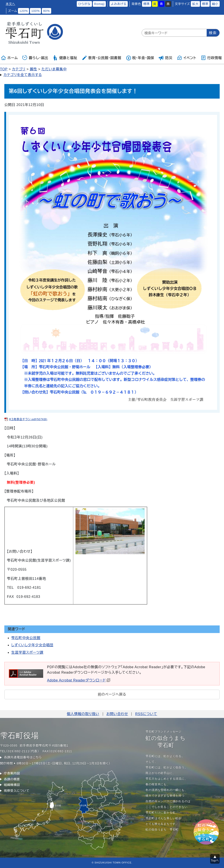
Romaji (99, 4)
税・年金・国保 (140, 58)
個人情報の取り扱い (83, 714)
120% (24, 11)
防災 (166, 58)
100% (35, 11)
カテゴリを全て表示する (23, 75)
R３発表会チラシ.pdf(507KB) (28, 419)
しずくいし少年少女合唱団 (32, 645)
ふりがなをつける (62, 4)
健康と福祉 (65, 58)
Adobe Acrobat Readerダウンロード (79, 680)
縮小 (215, 4)
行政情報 (211, 58)
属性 (33, 69)
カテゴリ (19, 69)
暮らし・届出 (35, 58)
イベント (187, 58)
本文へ (10, 4)
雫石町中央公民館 (26, 638)
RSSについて (146, 714)
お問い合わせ (117, 714)
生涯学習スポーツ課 (27, 652)
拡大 (195, 4)
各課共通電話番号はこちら (23, 757)
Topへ (215, 861)
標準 (147, 4)
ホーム (9, 58)
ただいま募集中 (54, 69)
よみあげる (119, 4)
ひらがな (84, 4)
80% (46, 11)
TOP (4, 69)
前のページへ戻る (112, 694)
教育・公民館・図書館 (101, 58)
